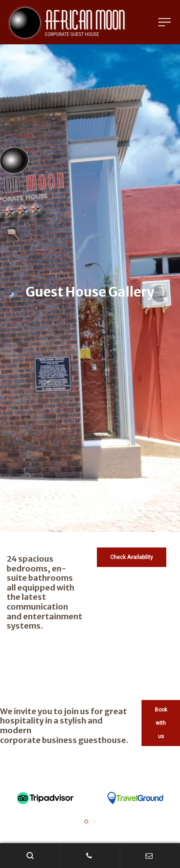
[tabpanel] (45, 798)
